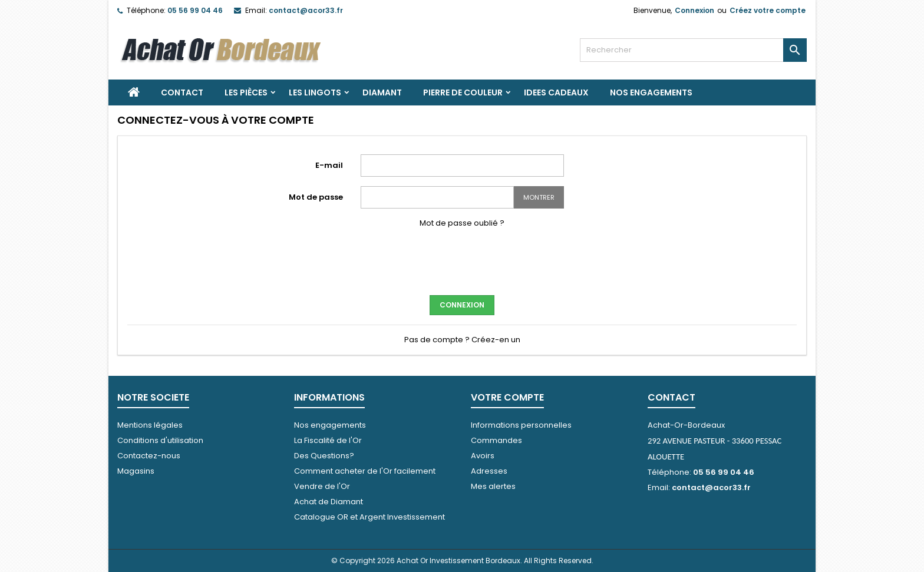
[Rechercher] (693, 50)
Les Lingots (315, 92)
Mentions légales (150, 425)
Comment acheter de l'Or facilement (365, 471)
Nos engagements (651, 92)
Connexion (694, 10)
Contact (182, 92)
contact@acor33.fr (306, 10)
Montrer (539, 197)
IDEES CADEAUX (556, 92)
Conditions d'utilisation (160, 440)
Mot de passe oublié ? (462, 223)
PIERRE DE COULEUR (463, 92)
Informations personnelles (521, 425)
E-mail (329, 165)
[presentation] (462, 260)
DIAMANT (382, 92)
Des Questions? (324, 456)
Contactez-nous (149, 456)
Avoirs (483, 456)
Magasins (136, 471)
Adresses (489, 471)
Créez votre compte (768, 10)
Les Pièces (246, 92)
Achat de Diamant (329, 502)
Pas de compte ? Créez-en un (462, 340)
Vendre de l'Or (322, 486)
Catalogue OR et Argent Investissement (369, 517)
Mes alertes (493, 486)
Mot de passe (316, 197)
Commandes (496, 440)
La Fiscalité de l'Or (328, 440)
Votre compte (507, 397)
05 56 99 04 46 (195, 10)
